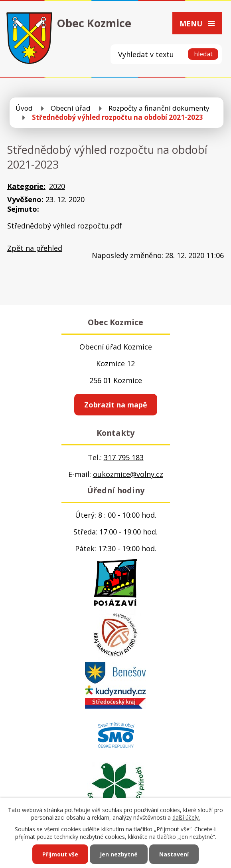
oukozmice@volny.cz (128, 474)
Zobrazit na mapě (116, 405)
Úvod (24, 108)
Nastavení (174, 854)
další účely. (186, 817)
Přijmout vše (60, 854)
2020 (57, 186)
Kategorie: (26, 186)
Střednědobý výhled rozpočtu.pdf (65, 226)
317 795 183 (124, 457)
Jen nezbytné (119, 854)
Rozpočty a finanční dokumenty (159, 108)
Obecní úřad (71, 108)
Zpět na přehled (35, 248)
